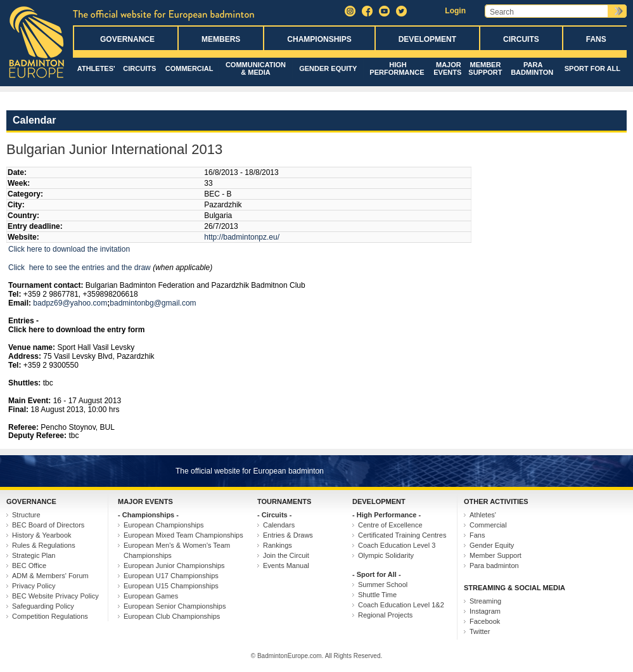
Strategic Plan (34, 555)
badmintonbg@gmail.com (153, 303)
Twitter (480, 631)
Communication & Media (256, 68)
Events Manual (286, 565)
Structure (26, 515)
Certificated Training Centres (402, 535)
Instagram (485, 611)
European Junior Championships (174, 565)
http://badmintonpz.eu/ (242, 237)
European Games (151, 596)
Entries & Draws (288, 535)
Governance (127, 39)
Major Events (447, 68)
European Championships (164, 525)
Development (427, 39)
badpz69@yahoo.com (70, 303)
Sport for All (592, 68)
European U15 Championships (171, 586)
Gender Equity (328, 68)
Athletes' (96, 68)
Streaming (485, 601)
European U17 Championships (171, 576)
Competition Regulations (50, 616)
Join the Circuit (286, 555)
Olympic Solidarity (386, 555)
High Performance (397, 68)
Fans (596, 39)
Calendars (279, 525)
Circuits (521, 39)
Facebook (485, 621)
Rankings (278, 545)
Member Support (485, 68)
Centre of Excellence (390, 525)
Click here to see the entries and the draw (80, 268)
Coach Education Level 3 (397, 545)
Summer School (383, 585)
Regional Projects (385, 615)
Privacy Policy (34, 586)
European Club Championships (172, 616)
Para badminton (532, 68)
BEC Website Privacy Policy (55, 596)
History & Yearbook (42, 535)
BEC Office (29, 565)
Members (221, 39)
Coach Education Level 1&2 (401, 605)
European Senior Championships (175, 606)
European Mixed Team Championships (183, 535)
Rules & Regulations (44, 545)
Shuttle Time (377, 595)
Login (455, 11)
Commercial (189, 68)
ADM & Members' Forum (50, 576)
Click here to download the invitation (69, 249)
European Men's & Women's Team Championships (177, 550)
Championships (319, 39)
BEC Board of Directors (48, 525)
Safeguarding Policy (43, 606)
